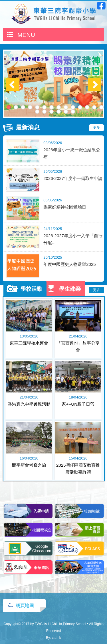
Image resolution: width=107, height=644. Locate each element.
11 (80, 107)
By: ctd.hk (53, 638)
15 (37, 112)
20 (73, 112)
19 (66, 112)
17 (52, 112)
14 (101, 107)
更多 (96, 127)
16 (44, 112)
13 (94, 107)
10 (73, 107)
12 (87, 107)
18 (59, 112)
